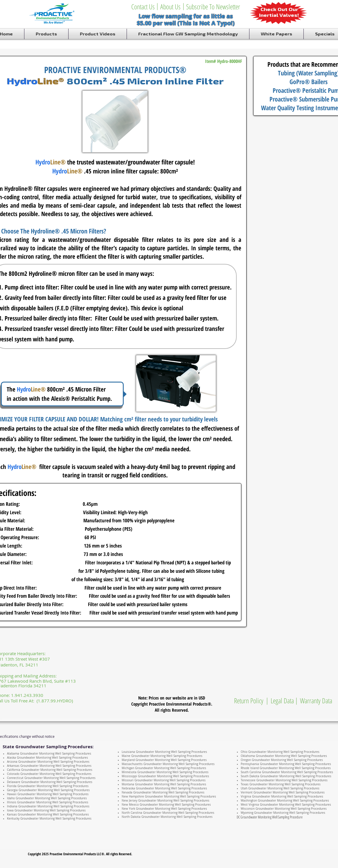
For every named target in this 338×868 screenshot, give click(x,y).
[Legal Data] (282, 701)
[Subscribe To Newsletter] (213, 7)
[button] (184, 6)
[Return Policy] (249, 701)
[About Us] (170, 7)
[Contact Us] (143, 7)
